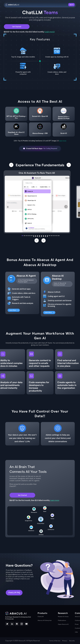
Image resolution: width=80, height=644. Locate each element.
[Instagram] (22, 624)
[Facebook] (17, 624)
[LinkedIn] (12, 624)
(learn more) (63, 141)
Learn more (50, 32)
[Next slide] (44, 240)
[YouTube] (26, 624)
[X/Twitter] (7, 624)
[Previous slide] (37, 240)
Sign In (71, 5)
